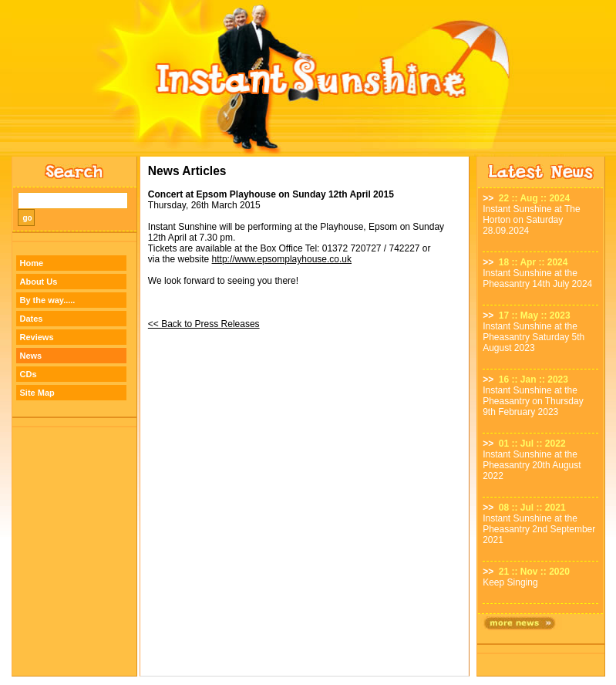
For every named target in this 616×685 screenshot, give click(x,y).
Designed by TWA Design (308, 681)
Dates (32, 319)
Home (32, 263)
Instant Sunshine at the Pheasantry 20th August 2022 (532, 465)
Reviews (37, 337)
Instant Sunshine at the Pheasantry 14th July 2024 (537, 278)
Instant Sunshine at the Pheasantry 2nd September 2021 (539, 529)
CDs (29, 374)
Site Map (37, 393)
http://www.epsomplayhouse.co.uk (282, 259)
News (31, 356)
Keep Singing (510, 582)
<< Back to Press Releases (204, 324)
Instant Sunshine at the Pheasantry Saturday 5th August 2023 (534, 337)
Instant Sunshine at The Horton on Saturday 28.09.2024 (532, 220)
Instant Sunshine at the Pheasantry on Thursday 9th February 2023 (533, 401)
